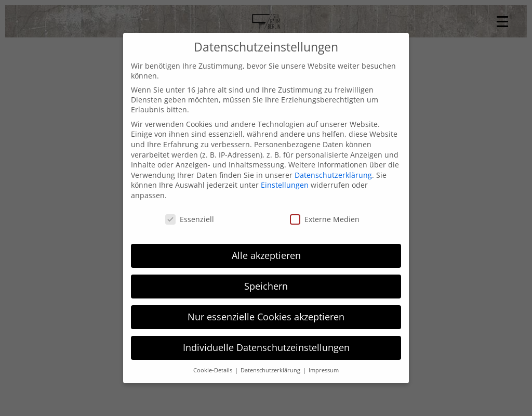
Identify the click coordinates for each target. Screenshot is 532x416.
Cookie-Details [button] (214, 370)
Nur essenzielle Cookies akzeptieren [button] (266, 317)
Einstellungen (285, 185)
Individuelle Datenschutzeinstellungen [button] (266, 347)
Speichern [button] (266, 286)
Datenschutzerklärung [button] (271, 370)
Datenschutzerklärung (333, 175)
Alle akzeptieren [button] (266, 255)
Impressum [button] (324, 370)
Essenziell (190, 219)
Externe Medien (325, 219)
